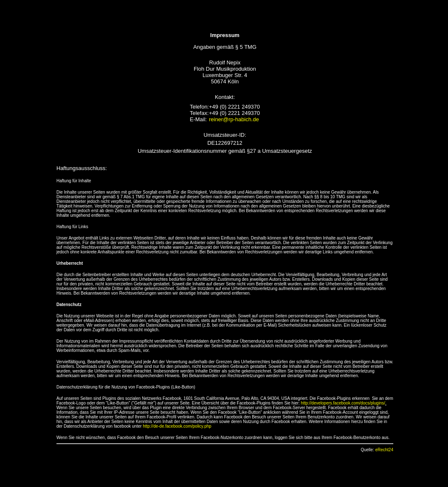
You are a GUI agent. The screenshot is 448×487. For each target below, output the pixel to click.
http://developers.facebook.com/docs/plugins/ (343, 403)
